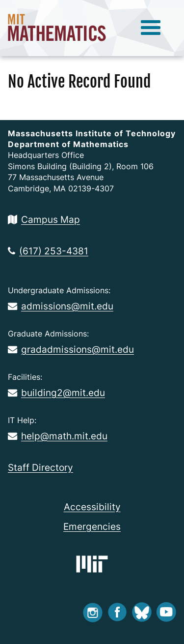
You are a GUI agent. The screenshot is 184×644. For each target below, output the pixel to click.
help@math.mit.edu (58, 436)
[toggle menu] (151, 28)
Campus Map (44, 219)
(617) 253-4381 (48, 251)
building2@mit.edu (56, 393)
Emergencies (92, 526)
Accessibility (92, 507)
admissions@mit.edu (61, 306)
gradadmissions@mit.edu (71, 349)
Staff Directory (40, 467)
